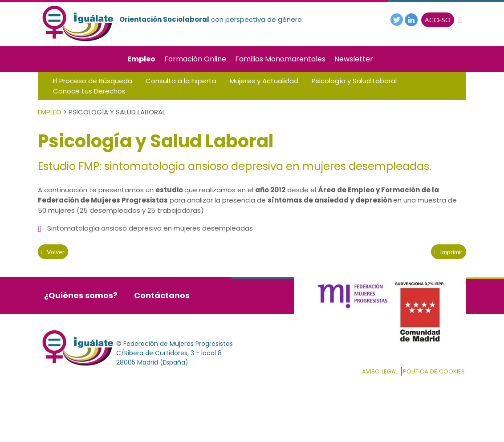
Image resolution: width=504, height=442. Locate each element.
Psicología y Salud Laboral (354, 81)
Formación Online (195, 59)
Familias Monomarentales (280, 59)
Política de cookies (434, 371)
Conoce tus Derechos (89, 91)
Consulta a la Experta (181, 81)
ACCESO (438, 20)
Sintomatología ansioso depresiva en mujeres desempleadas (150, 228)
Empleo (141, 59)
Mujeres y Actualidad (264, 81)
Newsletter (354, 59)
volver (53, 252)
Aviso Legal (380, 371)
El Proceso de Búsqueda (93, 81)
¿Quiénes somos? (81, 295)
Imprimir (449, 252)
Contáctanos (162, 295)
